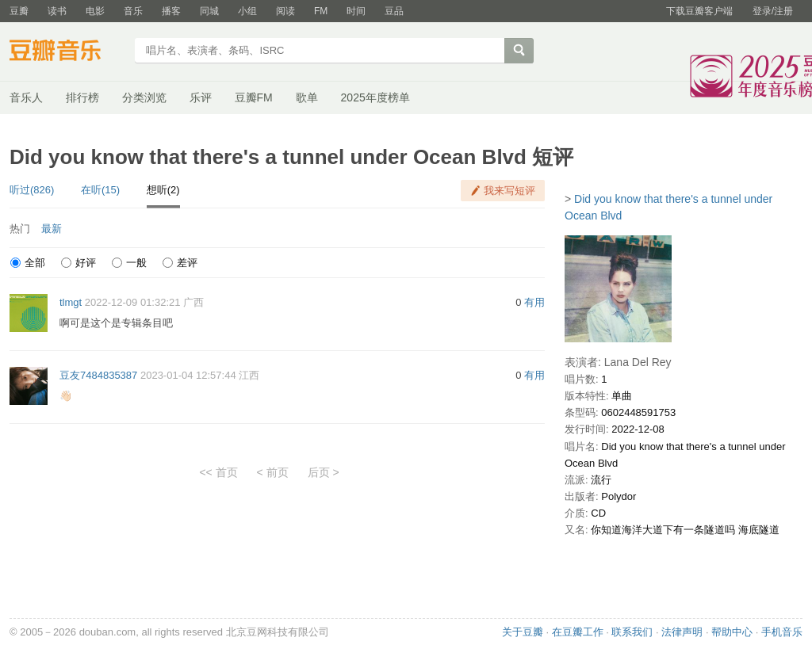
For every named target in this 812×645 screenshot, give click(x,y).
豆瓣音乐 (67, 52)
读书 (57, 11)
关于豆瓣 (523, 632)
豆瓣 (19, 11)
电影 (95, 11)
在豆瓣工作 (578, 632)
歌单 (307, 97)
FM (321, 11)
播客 (171, 11)
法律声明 (682, 632)
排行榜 (82, 97)
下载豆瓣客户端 (699, 11)
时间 (356, 11)
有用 (534, 302)
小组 (247, 11)
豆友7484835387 (98, 375)
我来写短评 (509, 191)
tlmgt (71, 302)
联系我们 (632, 632)
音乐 (133, 11)
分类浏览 (144, 97)
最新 (52, 229)
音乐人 (26, 97)
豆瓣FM (254, 97)
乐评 (201, 97)
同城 (209, 11)
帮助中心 (732, 632)
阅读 (285, 11)
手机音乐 (782, 632)
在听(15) (100, 190)
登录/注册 (773, 11)
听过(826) (32, 190)
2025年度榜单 (375, 97)
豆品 (394, 11)
